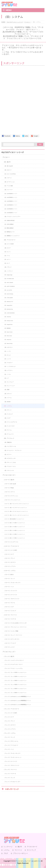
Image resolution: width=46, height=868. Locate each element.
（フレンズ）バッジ (9, 749)
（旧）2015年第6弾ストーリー (10, 201)
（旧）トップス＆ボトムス (10, 366)
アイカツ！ (6, 157)
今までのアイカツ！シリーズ (13, 152)
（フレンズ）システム (9, 733)
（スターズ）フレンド (9, 579)
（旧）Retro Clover (8, 336)
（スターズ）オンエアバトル (11, 542)
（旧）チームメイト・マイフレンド (13, 450)
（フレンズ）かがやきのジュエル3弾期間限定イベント (17, 705)
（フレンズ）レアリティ (10, 729)
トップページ (8, 847)
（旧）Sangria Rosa (8, 324)
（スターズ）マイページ (10, 615)
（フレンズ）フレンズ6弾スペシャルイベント (15, 693)
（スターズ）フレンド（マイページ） (13, 635)
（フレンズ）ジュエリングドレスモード (14, 660)
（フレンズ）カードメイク (10, 761)
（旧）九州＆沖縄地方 (9, 224)
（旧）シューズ (7, 359)
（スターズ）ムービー (9, 647)
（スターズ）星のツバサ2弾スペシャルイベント (14, 527)
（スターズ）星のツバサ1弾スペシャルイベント (14, 523)
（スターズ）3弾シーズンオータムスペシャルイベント (16, 511)
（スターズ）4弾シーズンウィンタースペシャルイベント (16, 515)
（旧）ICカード (8, 170)
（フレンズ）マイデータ (10, 774)
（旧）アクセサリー (8, 363)
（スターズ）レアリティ (10, 566)
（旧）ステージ (8, 178)
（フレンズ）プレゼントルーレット (13, 757)
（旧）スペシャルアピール (10, 422)
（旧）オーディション (9, 182)
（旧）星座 (7, 390)
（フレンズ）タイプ (9, 717)
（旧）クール (7, 256)
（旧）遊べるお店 (8, 166)
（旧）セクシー (7, 259)
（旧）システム (7, 406)
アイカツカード (32, 847)
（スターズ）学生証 (9, 488)
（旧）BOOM (7, 402)
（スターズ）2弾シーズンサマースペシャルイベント (15, 508)
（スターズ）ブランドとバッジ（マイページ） (15, 627)
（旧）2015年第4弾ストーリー (10, 194)
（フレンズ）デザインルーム (11, 741)
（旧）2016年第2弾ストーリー (10, 209)
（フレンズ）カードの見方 (10, 713)
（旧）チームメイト (9, 434)
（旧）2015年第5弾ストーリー (10, 197)
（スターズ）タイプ (9, 554)
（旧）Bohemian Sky (8, 309)
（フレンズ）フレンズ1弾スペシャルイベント (15, 672)
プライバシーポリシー (20, 853)
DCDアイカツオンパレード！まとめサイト (26, 861)
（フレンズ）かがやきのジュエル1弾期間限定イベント (17, 697)
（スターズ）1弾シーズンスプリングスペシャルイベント (16, 504)
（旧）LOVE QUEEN (8, 298)
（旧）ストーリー (8, 190)
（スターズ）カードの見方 (10, 550)
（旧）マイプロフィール (10, 446)
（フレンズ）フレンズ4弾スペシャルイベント (15, 685)
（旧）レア (6, 378)
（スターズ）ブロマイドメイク (12, 599)
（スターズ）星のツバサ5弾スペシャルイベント (14, 538)
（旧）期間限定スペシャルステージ (12, 236)
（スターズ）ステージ (9, 492)
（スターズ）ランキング (10, 611)
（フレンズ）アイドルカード (11, 745)
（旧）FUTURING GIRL (9, 279)
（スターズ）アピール (9, 603)
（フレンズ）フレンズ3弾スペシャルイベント (15, 681)
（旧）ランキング (8, 414)
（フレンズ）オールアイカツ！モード (13, 664)
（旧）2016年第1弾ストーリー (10, 205)
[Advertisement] (21, 85)
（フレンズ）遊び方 (9, 656)
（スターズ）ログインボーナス (12, 639)
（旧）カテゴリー (8, 347)
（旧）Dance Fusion (8, 332)
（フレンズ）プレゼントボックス (12, 753)
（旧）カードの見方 (9, 244)
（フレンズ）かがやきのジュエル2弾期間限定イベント (17, 701)
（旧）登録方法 (8, 442)
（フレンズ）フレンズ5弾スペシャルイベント (15, 689)
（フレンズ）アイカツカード (11, 709)
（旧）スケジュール (9, 470)
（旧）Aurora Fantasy (8, 294)
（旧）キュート (7, 252)
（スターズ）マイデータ (10, 619)
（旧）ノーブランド (8, 271)
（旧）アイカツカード (9, 240)
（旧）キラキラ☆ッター (10, 458)
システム (7, 850)
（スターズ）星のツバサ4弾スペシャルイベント (14, 534)
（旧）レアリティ (8, 370)
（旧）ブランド (8, 267)
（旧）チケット (8, 410)
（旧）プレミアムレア (9, 382)
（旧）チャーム (8, 430)
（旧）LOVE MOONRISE (9, 313)
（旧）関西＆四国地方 (9, 228)
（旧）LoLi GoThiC (8, 290)
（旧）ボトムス (7, 355)
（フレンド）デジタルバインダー (12, 782)
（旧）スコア (7, 418)
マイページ (18, 850)
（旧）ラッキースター (9, 426)
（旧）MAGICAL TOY (8, 302)
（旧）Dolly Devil (7, 340)
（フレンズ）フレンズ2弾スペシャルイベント (15, 676)
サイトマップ (31, 850)
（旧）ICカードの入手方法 (10, 174)
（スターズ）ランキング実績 (11, 631)
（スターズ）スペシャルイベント (12, 500)
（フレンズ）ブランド (9, 721)
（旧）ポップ (7, 263)
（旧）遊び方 (7, 162)
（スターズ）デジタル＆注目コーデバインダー (15, 623)
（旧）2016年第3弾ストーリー (10, 213)
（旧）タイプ (7, 248)
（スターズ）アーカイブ (10, 643)
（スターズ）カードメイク (10, 595)
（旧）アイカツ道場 (8, 186)
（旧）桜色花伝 (7, 328)
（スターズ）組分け (9, 575)
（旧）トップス (7, 351)
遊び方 (20, 847)
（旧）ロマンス (8, 394)
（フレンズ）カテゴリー (10, 725)
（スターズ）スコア (9, 607)
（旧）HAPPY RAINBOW (9, 286)
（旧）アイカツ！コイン (10, 466)
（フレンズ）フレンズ (9, 737)
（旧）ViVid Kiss (7, 317)
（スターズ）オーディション (11, 496)
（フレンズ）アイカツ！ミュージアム (13, 668)
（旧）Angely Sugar (8, 275)
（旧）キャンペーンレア (9, 386)
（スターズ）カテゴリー (10, 562)
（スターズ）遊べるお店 (10, 484)
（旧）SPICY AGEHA (8, 283)
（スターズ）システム (9, 571)
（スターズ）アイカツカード (11, 546)
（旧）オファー (8, 454)
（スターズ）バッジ (9, 587)
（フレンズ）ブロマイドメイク (12, 765)
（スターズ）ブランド (9, 558)
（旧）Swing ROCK (8, 305)
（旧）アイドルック (9, 438)
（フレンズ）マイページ (10, 769)
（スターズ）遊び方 (9, 480)
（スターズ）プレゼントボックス (12, 583)
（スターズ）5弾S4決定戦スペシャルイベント (14, 519)
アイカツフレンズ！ (9, 652)
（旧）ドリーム (8, 398)
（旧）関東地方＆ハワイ (9, 232)
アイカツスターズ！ (9, 475)
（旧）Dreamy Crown (8, 321)
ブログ (6, 853)
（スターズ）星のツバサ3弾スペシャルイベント (14, 530)
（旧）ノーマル (7, 374)
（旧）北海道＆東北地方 (9, 221)
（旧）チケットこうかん (10, 462)
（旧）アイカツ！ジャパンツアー (12, 217)
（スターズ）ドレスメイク (10, 591)
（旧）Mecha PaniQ (8, 343)
